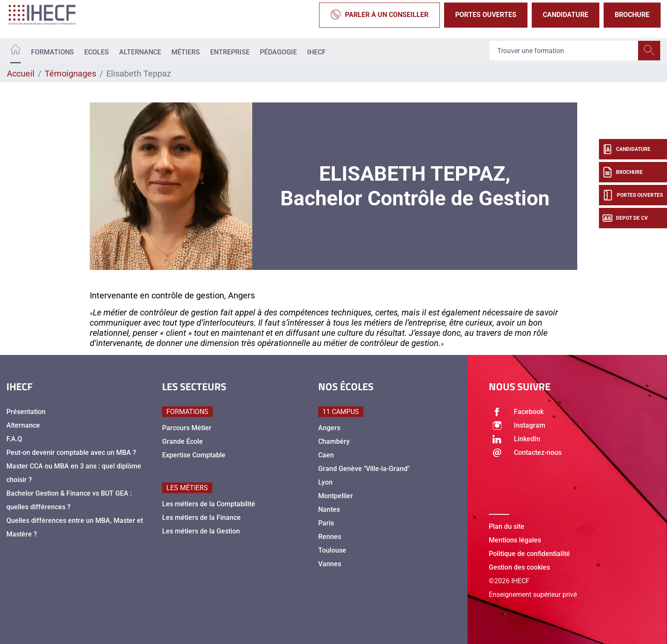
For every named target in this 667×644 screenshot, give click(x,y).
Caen (326, 455)
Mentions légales (515, 540)
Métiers (186, 52)
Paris (326, 523)
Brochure (632, 15)
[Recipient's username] (564, 51)
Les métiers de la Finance (201, 518)
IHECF (316, 52)
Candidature (566, 15)
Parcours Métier (187, 428)
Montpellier (336, 496)
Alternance (140, 52)
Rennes (330, 537)
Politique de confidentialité (529, 554)
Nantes (329, 509)
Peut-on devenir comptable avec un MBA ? (71, 453)
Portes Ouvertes (486, 15)
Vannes (330, 564)
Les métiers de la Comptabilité (209, 504)
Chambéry (334, 441)
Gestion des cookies (519, 567)
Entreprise (230, 52)
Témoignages (70, 74)
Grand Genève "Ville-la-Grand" (364, 469)
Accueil (21, 74)
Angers (329, 428)
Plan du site (507, 526)
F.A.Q (14, 439)
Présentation (26, 412)
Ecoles (97, 52)
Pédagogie (278, 52)
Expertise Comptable (194, 455)
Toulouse (332, 550)
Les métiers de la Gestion (201, 531)
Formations (53, 52)
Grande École (182, 441)
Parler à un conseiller (379, 15)
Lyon (325, 482)
